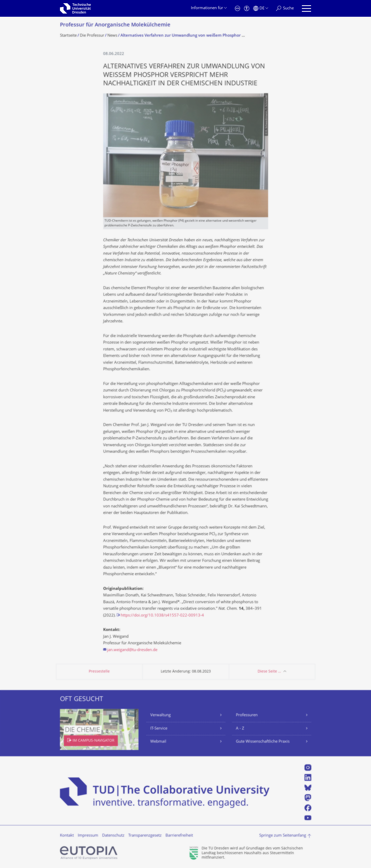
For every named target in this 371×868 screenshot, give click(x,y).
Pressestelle (99, 672)
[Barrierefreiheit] (247, 9)
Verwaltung (160, 715)
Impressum (88, 836)
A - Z (240, 729)
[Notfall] (237, 9)
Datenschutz (113, 836)
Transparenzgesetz (145, 836)
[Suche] (285, 9)
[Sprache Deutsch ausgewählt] (261, 9)
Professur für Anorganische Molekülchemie (115, 25)
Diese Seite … (269, 672)
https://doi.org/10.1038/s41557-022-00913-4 (162, 616)
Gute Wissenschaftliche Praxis (263, 742)
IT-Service (159, 729)
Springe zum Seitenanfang (283, 836)
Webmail (158, 742)
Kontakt (67, 836)
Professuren (247, 715)
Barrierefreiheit (179, 836)
